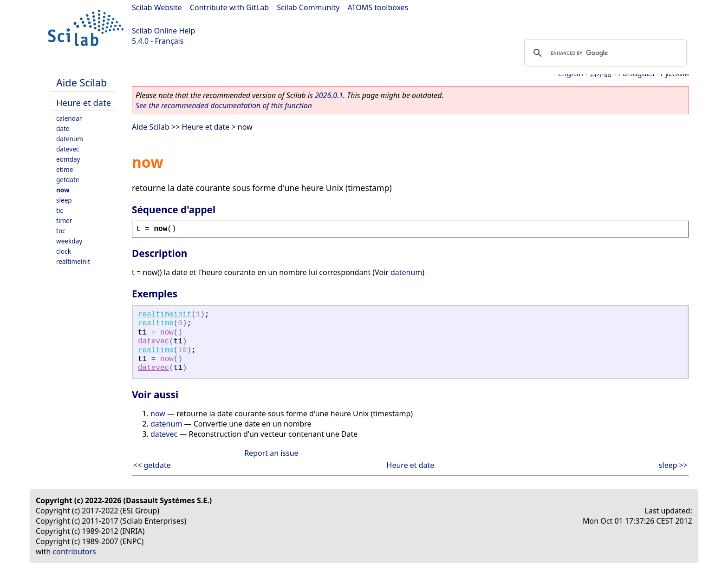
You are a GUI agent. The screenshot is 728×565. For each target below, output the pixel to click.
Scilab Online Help (163, 31)
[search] (604, 53)
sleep (64, 200)
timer (64, 220)
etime (65, 169)
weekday (69, 241)
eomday (68, 159)
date (63, 128)
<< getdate (152, 465)
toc (61, 231)
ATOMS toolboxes (378, 7)
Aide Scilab (81, 82)
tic (60, 210)
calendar (69, 118)
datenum (70, 139)
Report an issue (271, 453)
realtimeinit (73, 261)
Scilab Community (308, 7)
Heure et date (84, 102)
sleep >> (673, 465)
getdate (68, 180)
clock (64, 251)
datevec (68, 149)
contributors (75, 552)
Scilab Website (157, 7)
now (63, 190)
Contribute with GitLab (229, 7)
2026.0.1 (329, 95)
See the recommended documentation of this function (224, 105)
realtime (156, 323)
